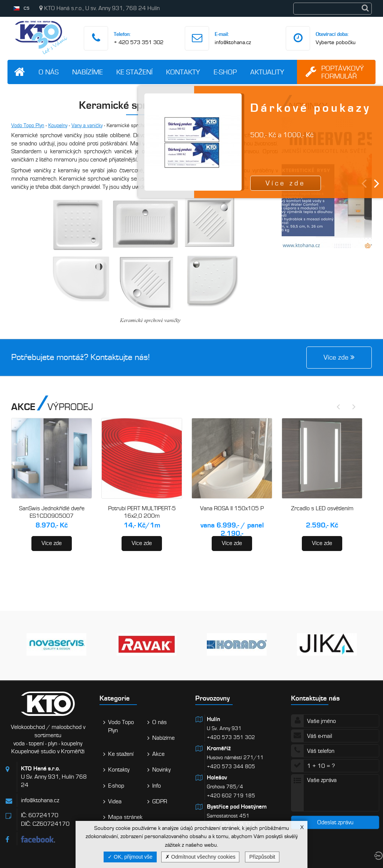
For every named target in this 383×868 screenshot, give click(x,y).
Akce (158, 754)
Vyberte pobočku (336, 42)
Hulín (213, 719)
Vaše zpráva (335, 793)
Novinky (161, 770)
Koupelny (58, 125)
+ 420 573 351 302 (139, 42)
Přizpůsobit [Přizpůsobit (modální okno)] (262, 857)
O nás (49, 72)
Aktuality (267, 72)
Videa (115, 801)
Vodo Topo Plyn (28, 125)
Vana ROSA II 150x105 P (232, 508)
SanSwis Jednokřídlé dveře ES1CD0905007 (52, 512)
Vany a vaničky (87, 125)
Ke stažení (134, 72)
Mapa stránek (125, 817)
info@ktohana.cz (233, 42)
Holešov (217, 778)
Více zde (52, 543)
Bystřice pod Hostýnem (237, 807)
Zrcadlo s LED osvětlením (322, 508)
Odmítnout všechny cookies (200, 857)
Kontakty (183, 72)
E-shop (225, 72)
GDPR (160, 801)
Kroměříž (219, 748)
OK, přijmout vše (130, 857)
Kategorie (115, 698)
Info (157, 786)
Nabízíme (88, 72)
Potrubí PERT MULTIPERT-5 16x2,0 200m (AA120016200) (142, 516)
